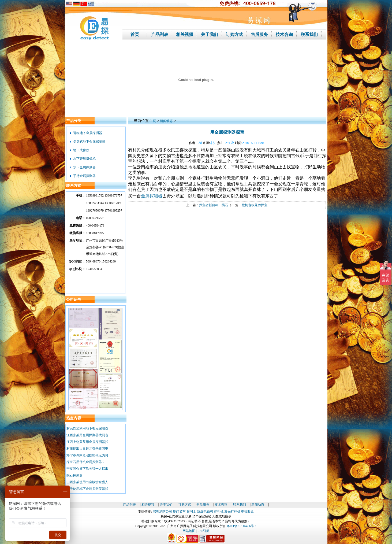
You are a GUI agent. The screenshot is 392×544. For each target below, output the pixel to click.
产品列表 (129, 505)
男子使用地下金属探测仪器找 (87, 489)
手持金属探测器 (84, 176)
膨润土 (191, 512)
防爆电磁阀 (205, 512)
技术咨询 (221, 505)
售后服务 (203, 505)
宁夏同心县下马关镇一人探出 (87, 469)
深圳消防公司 (162, 512)
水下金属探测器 (84, 167)
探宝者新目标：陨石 (214, 205)
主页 (153, 121)
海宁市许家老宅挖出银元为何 (87, 455)
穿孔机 (219, 512)
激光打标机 (232, 512)
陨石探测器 (74, 475)
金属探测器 (152, 196)
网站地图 (189, 531)
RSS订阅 (204, 531)
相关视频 (148, 505)
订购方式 (185, 505)
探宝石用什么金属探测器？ (86, 462)
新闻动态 (166, 121)
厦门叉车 (179, 512)
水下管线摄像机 (84, 159)
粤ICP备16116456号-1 (242, 526)
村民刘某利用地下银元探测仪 (87, 428)
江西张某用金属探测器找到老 (87, 435)
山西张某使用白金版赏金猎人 (87, 482)
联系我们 (240, 505)
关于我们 (166, 505)
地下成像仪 (81, 150)
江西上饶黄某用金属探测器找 (87, 442)
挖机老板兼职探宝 (255, 205)
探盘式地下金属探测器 (89, 142)
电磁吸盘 (248, 512)
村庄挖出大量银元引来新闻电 (87, 449)
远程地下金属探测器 (88, 133)
